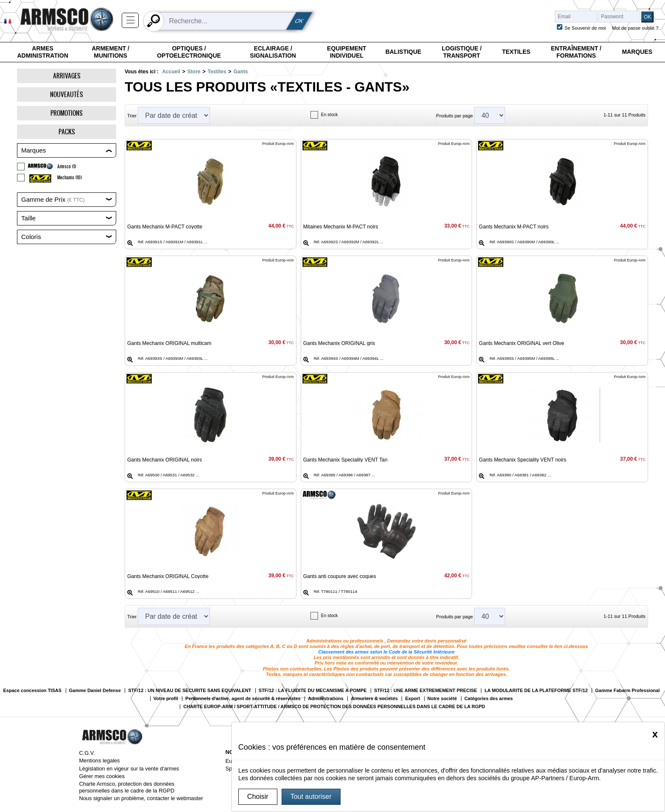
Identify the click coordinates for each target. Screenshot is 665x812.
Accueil (171, 72)
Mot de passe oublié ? (635, 28)
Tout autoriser (311, 797)
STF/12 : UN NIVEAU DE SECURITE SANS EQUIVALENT (190, 691)
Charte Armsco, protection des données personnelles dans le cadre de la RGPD (127, 787)
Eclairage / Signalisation (273, 52)
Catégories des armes (489, 699)
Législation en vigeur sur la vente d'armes (129, 769)
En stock (330, 115)
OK (299, 21)
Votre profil (166, 699)
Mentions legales (99, 761)
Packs (67, 132)
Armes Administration (42, 52)
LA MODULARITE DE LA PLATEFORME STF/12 (536, 691)
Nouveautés (67, 94)
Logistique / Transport (461, 52)
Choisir (258, 797)
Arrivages (67, 76)
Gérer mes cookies (102, 776)
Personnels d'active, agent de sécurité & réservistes (243, 699)
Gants (240, 72)
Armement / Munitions (110, 52)
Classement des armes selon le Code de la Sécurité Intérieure (386, 652)
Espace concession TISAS (32, 691)
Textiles (516, 52)
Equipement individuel (347, 52)
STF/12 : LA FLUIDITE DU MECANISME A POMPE (313, 691)
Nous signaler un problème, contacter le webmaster (141, 798)
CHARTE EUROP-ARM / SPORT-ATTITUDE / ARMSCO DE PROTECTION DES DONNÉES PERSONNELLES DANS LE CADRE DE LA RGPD (334, 707)
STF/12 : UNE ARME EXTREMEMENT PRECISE (426, 691)
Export (412, 699)
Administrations (326, 699)
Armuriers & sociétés (374, 699)
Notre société (442, 699)
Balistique (404, 52)
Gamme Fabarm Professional (627, 691)
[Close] (655, 734)
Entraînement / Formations (576, 52)
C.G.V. (87, 753)
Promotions (67, 113)
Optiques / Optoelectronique (189, 52)
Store (194, 72)
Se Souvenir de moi (585, 28)
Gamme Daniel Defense (95, 691)
